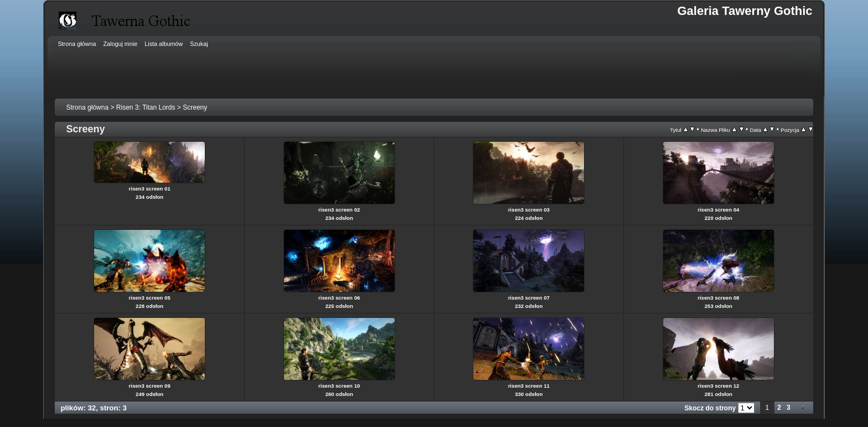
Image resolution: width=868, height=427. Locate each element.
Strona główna (87, 107)
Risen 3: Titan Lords (146, 107)
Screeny (195, 107)
